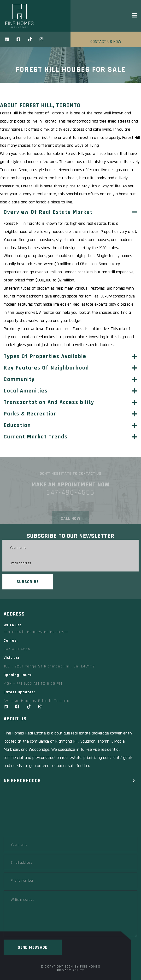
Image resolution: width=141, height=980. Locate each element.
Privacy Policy (71, 970)
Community (19, 379)
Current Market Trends (36, 437)
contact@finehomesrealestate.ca (36, 632)
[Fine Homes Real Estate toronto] (70, 813)
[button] (70, 212)
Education (17, 425)
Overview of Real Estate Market (48, 212)
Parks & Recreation (30, 414)
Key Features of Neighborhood (46, 368)
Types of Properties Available (45, 356)
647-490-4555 (17, 649)
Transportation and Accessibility (49, 402)
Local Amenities (26, 391)
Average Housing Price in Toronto (37, 701)
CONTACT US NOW (106, 42)
